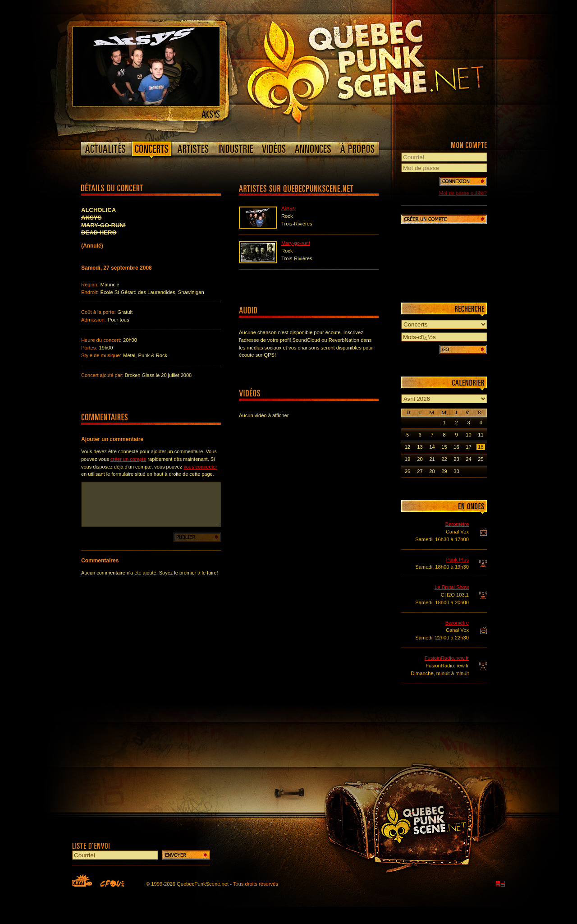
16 (456, 447)
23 (456, 459)
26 (408, 471)
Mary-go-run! (296, 243)
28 (432, 471)
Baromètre (457, 524)
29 (444, 471)
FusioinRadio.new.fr (447, 658)
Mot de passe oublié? (463, 193)
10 (468, 435)
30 (456, 471)
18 (481, 447)
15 (444, 447)
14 (432, 447)
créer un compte (128, 459)
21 (432, 459)
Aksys (288, 208)
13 (420, 447)
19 (408, 459)
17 (468, 447)
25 (481, 459)
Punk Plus (458, 560)
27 (420, 471)
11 (481, 435)
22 (444, 459)
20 (420, 459)
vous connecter (200, 467)
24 (468, 459)
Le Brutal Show (452, 587)
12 (408, 447)
